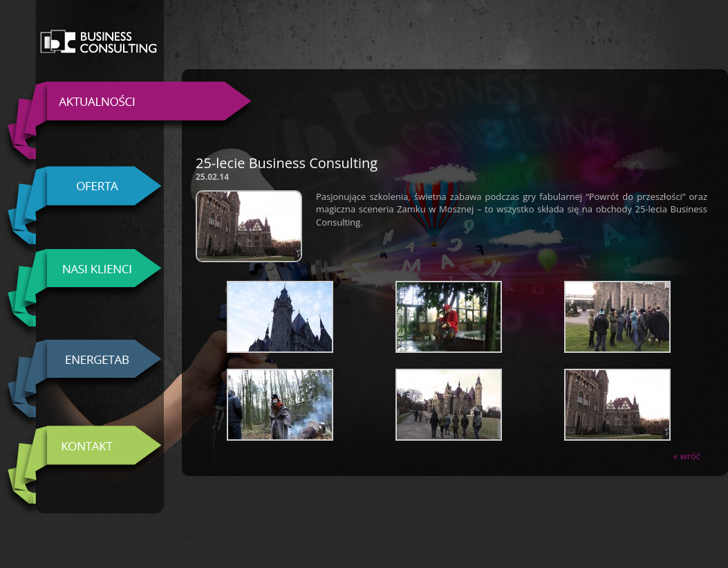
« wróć (687, 456)
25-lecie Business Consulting (287, 163)
